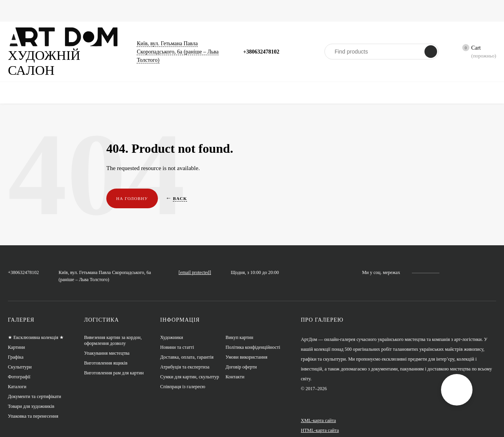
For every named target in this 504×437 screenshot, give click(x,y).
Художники (337, 11)
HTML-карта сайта (319, 420)
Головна (18, 11)
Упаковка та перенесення (33, 406)
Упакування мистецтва (107, 343)
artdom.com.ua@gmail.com (220, 250)
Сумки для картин (236, 11)
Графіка (81, 11)
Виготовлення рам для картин (114, 363)
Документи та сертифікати (35, 387)
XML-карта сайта (318, 410)
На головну (131, 183)
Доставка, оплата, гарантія (187, 347)
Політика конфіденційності (253, 338)
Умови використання (247, 347)
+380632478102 (263, 44)
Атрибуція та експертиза (185, 357)
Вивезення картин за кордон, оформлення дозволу (113, 331)
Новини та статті (291, 11)
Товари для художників (31, 397)
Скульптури (155, 11)
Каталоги (192, 11)
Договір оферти (241, 357)
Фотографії (115, 11)
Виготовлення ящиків (106, 353)
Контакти (235, 367)
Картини (49, 11)
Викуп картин (240, 328)
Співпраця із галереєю (183, 377)
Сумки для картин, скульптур (190, 367)
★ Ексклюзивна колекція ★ (36, 328)
